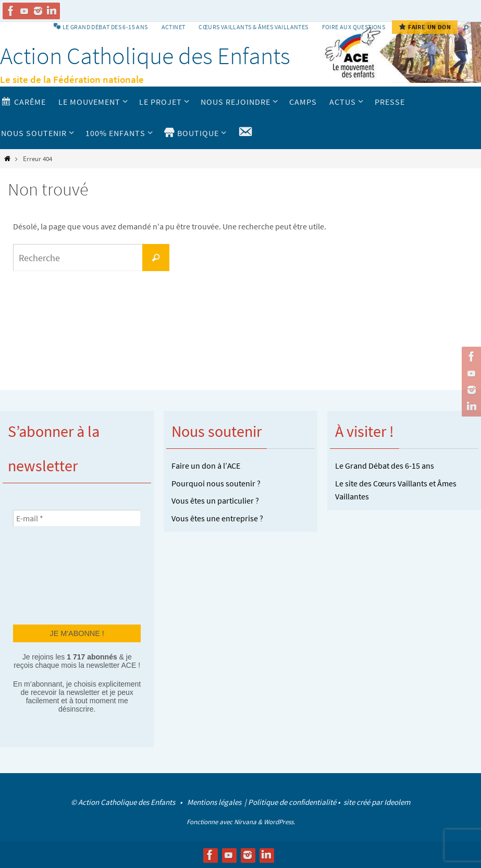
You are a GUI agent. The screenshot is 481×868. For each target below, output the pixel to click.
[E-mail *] (77, 518)
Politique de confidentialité (292, 802)
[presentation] (56, 574)
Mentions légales (215, 802)
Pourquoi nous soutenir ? (216, 483)
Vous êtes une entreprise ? (217, 518)
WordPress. (279, 822)
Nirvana (245, 822)
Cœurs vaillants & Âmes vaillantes (253, 27)
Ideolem (397, 802)
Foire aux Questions (354, 27)
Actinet (174, 27)
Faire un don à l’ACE (206, 466)
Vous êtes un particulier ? (215, 500)
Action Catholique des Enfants (145, 56)
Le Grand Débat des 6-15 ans (385, 466)
